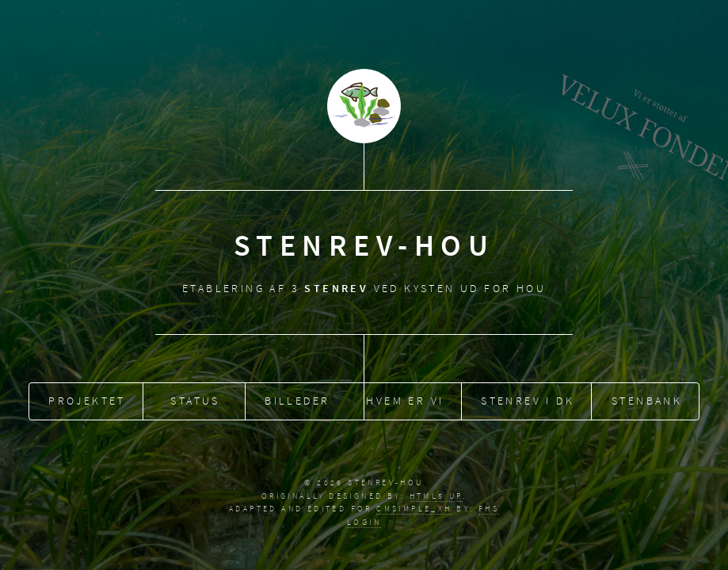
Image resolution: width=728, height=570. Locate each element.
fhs (489, 509)
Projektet (87, 399)
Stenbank (647, 399)
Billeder (297, 399)
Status (195, 399)
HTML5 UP (436, 496)
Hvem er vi (405, 399)
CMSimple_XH (414, 509)
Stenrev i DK (528, 399)
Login (364, 522)
